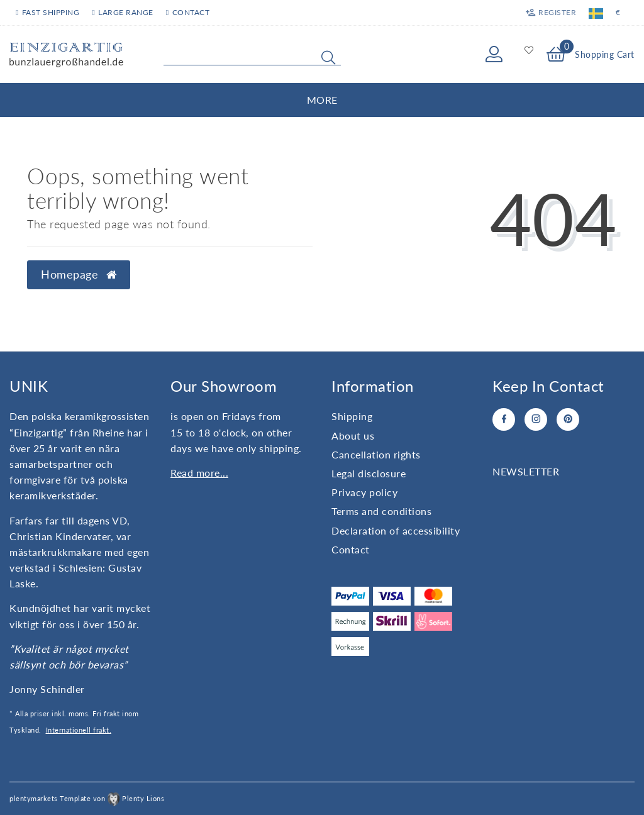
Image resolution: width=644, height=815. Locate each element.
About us (353, 435)
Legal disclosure (369, 473)
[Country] (596, 13)
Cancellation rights (376, 454)
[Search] (328, 57)
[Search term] (252, 55)
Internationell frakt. (79, 730)
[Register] (551, 13)
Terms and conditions (381, 511)
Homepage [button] (79, 274)
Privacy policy (364, 492)
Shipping (352, 416)
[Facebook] (504, 419)
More (322, 100)
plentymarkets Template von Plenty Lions (87, 798)
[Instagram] (536, 419)
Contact (188, 12)
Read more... (199, 473)
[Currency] (618, 13)
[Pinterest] (568, 419)
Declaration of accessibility (396, 530)
